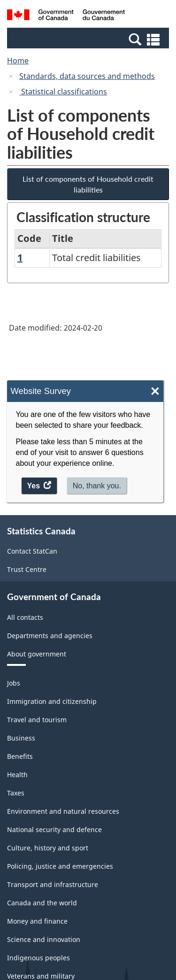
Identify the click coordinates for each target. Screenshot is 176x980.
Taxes (16, 793)
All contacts (25, 617)
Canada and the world (42, 903)
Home (18, 61)
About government (37, 654)
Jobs (14, 683)
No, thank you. (97, 486)
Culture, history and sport (48, 848)
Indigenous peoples (38, 958)
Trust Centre (27, 569)
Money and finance (37, 921)
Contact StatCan (32, 551)
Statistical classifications (63, 92)
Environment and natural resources (63, 811)
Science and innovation (44, 939)
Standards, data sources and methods (87, 76)
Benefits (20, 756)
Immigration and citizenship (52, 701)
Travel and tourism (37, 720)
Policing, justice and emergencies (60, 866)
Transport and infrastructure (53, 884)
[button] (89, 39)
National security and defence (54, 830)
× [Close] (155, 391)
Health (17, 775)
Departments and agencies (50, 636)
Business (21, 738)
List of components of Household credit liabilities (88, 184)
